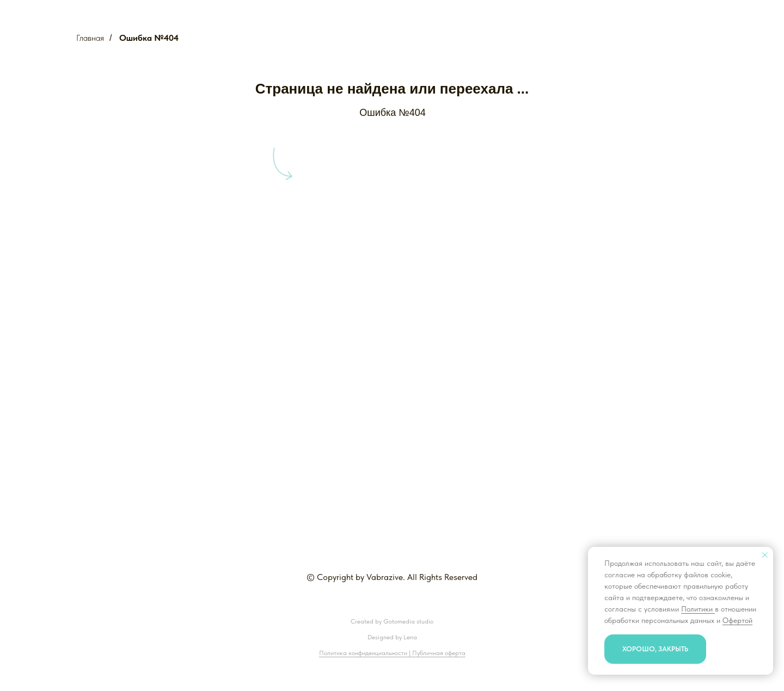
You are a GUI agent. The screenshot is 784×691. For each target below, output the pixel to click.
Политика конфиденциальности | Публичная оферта (392, 653)
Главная (90, 38)
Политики (698, 609)
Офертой (737, 620)
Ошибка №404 (149, 38)
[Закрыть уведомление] (765, 555)
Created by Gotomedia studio (392, 621)
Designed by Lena (392, 637)
